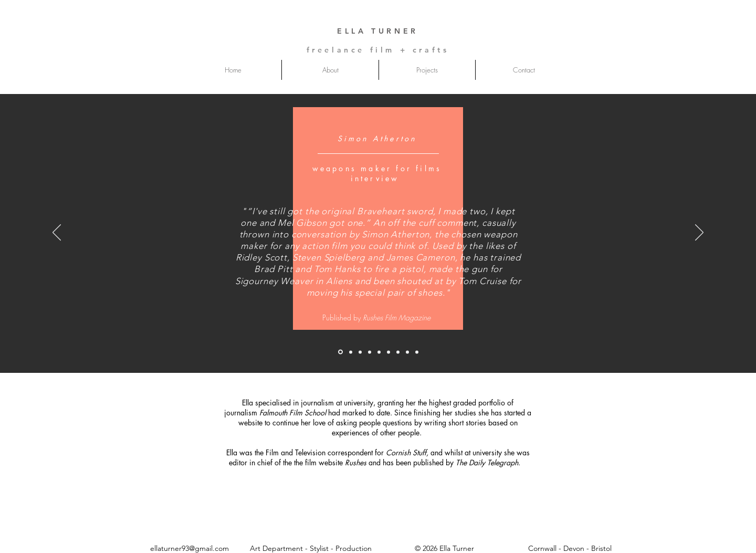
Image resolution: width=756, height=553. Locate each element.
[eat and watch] (398, 352)
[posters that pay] (407, 352)
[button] (427, 70)
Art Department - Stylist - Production (312, 548)
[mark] (360, 352)
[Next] (699, 233)
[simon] (340, 352)
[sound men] (370, 352)
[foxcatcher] (417, 352)
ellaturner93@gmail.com (190, 548)
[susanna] (351, 352)
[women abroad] (379, 352)
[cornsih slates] (388, 352)
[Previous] (57, 233)
